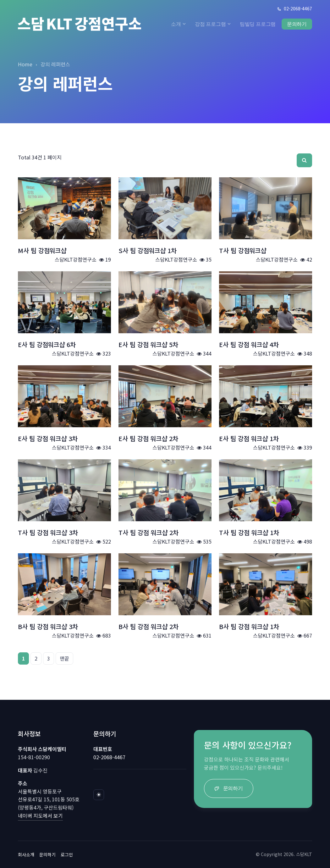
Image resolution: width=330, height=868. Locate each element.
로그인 (67, 854)
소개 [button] (176, 24)
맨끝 (64, 658)
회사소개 (26, 854)
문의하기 (297, 24)
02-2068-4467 (294, 8)
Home (25, 64)
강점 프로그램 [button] (210, 24)
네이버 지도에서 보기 (40, 815)
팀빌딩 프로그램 (258, 24)
